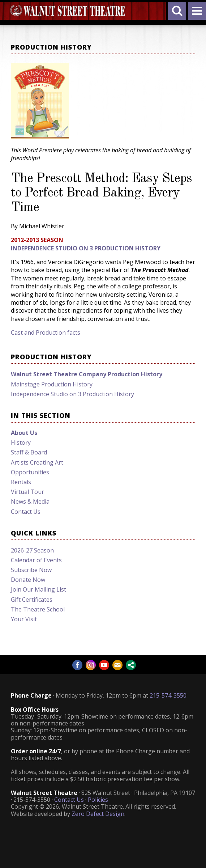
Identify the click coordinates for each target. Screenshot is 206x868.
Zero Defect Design (98, 814)
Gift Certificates (32, 600)
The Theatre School (38, 609)
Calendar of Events (36, 560)
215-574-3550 (168, 695)
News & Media (30, 501)
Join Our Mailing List (38, 589)
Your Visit (24, 619)
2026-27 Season (32, 550)
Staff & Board (29, 452)
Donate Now (28, 580)
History (21, 443)
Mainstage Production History (52, 384)
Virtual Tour (27, 492)
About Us (24, 433)
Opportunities (30, 472)
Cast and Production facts (46, 333)
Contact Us (26, 512)
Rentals (21, 482)
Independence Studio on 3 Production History (86, 248)
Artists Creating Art (37, 462)
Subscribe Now (31, 570)
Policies (98, 800)
